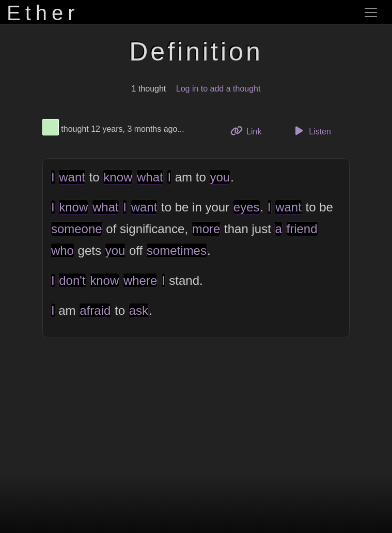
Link (250, 131)
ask (139, 310)
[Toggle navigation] (371, 12)
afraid (95, 310)
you (220, 177)
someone (77, 229)
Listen (311, 131)
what (150, 177)
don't (72, 280)
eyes (247, 207)
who (62, 250)
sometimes (177, 250)
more (206, 229)
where (140, 280)
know (118, 177)
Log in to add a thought (218, 89)
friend (302, 229)
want (72, 177)
